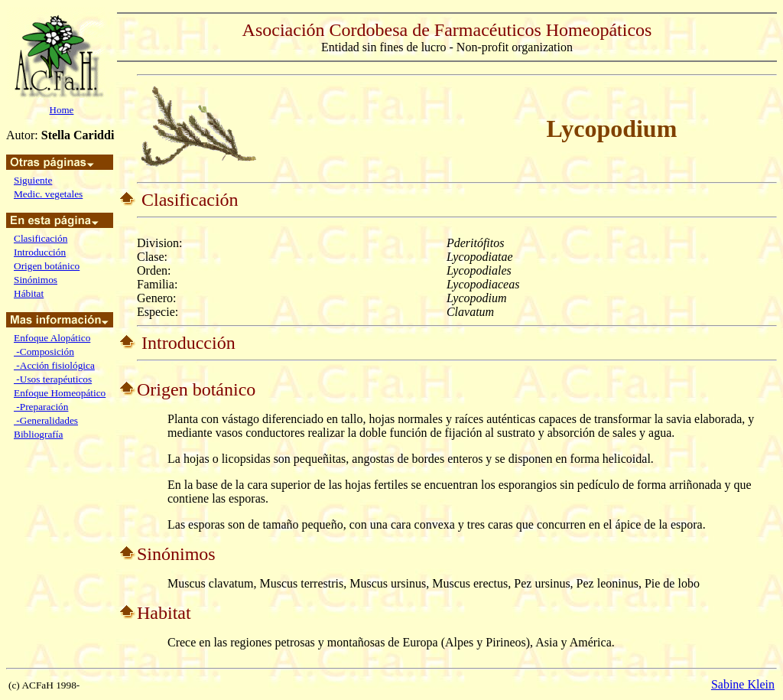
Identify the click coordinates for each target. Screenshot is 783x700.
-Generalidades (46, 420)
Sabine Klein (743, 684)
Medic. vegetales (48, 194)
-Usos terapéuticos (53, 379)
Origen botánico (47, 266)
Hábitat (29, 293)
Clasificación (41, 238)
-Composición (44, 352)
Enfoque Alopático (52, 338)
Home (62, 110)
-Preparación (41, 407)
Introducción (40, 252)
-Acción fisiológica (54, 365)
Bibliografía (38, 434)
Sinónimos (36, 280)
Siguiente (33, 180)
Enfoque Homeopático (60, 393)
